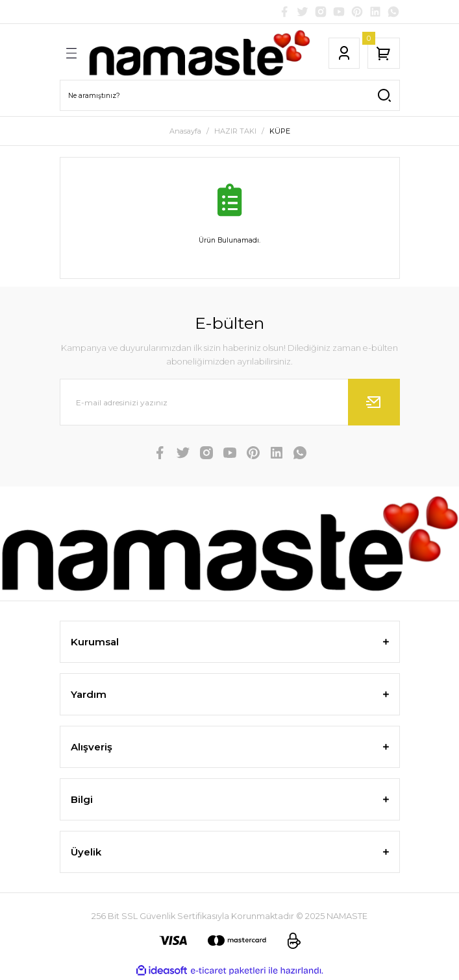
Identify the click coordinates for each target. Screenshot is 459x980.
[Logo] (199, 53)
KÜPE (280, 131)
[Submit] (374, 402)
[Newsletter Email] (230, 402)
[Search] (230, 95)
